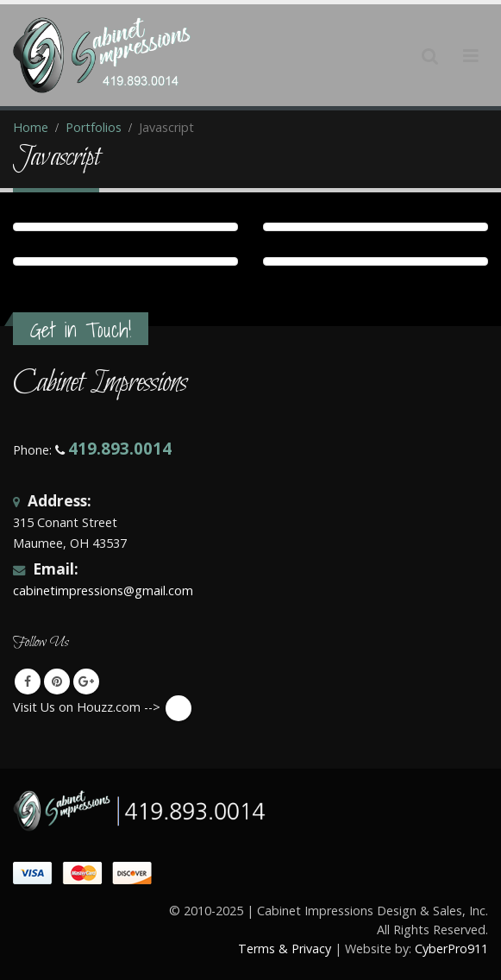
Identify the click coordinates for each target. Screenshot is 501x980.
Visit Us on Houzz (178, 708)
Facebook (28, 682)
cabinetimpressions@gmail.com (103, 591)
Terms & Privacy (285, 949)
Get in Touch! (81, 330)
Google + (86, 682)
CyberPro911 (451, 949)
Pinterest (57, 682)
